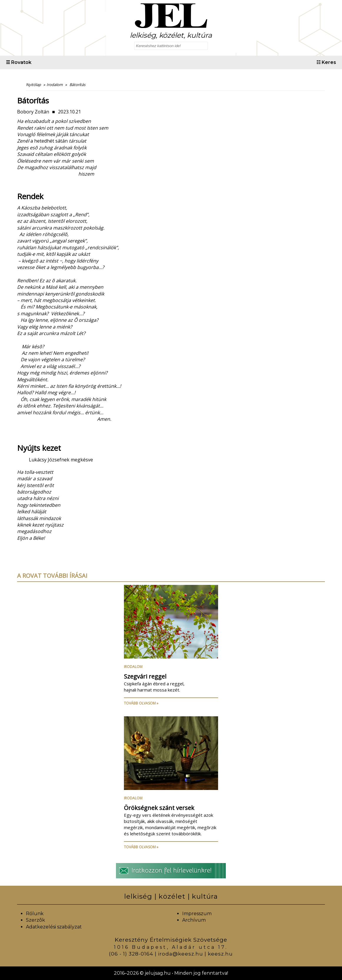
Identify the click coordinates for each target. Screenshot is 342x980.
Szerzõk (35, 920)
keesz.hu (220, 954)
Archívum (194, 920)
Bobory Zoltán (33, 112)
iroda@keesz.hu (181, 954)
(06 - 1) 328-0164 (131, 954)
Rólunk (35, 914)
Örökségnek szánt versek (159, 808)
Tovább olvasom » (141, 703)
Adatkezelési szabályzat (54, 927)
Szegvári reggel (145, 676)
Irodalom (133, 667)
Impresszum (197, 914)
